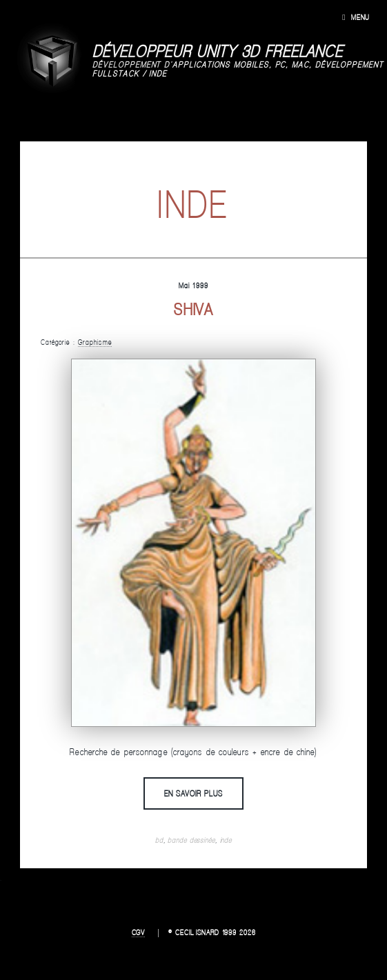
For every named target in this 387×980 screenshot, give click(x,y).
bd (159, 840)
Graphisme (95, 342)
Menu (360, 17)
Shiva (194, 309)
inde (226, 840)
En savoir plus (194, 793)
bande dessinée (191, 840)
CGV (139, 932)
